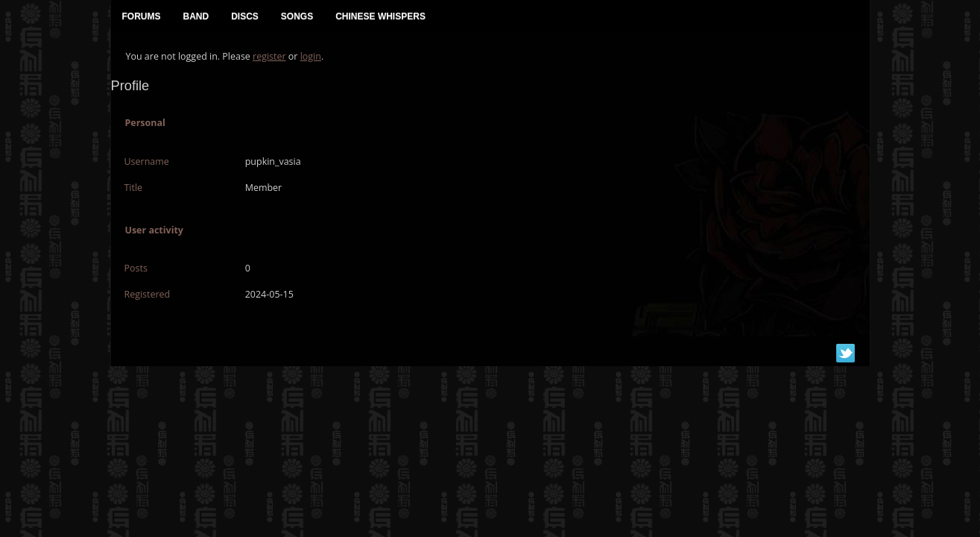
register (269, 56)
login (311, 56)
